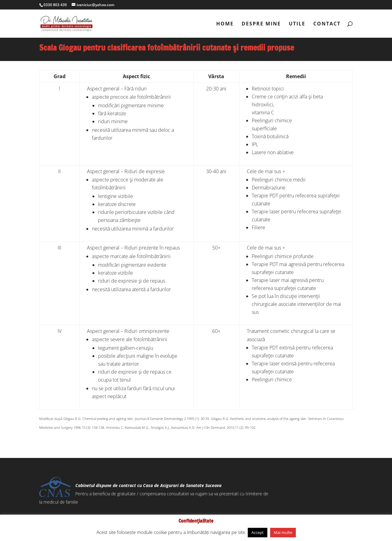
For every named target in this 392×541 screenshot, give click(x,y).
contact (327, 24)
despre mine (261, 24)
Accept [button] (258, 532)
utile (297, 24)
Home (225, 24)
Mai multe (283, 532)
